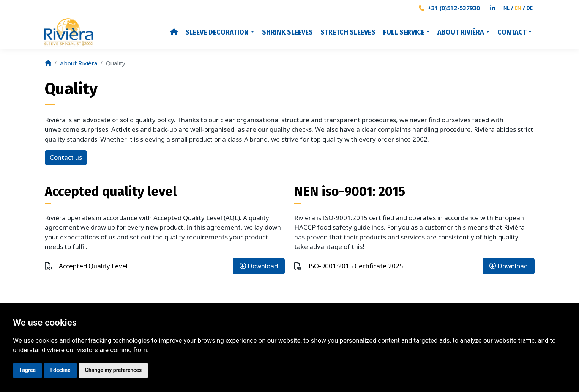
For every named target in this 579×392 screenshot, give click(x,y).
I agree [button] (28, 370)
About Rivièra (461, 32)
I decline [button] (60, 370)
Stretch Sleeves (348, 32)
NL (506, 8)
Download (259, 266)
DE (530, 8)
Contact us (66, 157)
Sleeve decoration (217, 32)
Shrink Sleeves (287, 32)
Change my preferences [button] (113, 370)
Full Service (404, 32)
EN (518, 8)
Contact (512, 32)
